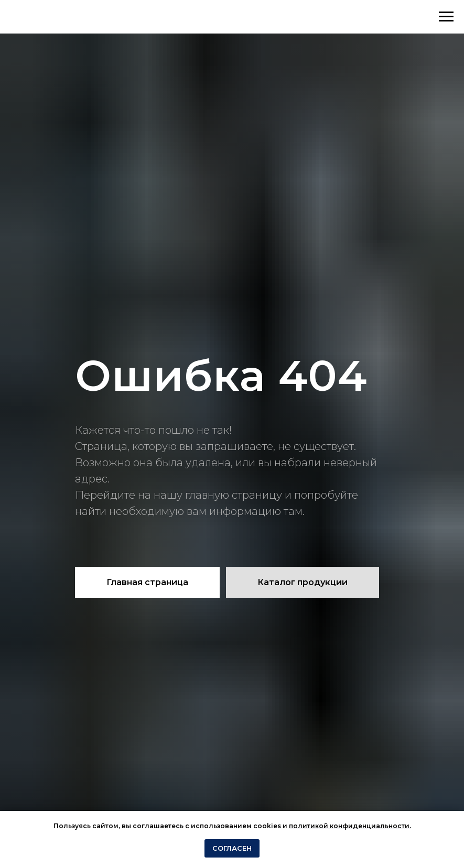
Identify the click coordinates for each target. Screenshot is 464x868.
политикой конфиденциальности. (350, 826)
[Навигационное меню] (446, 17)
